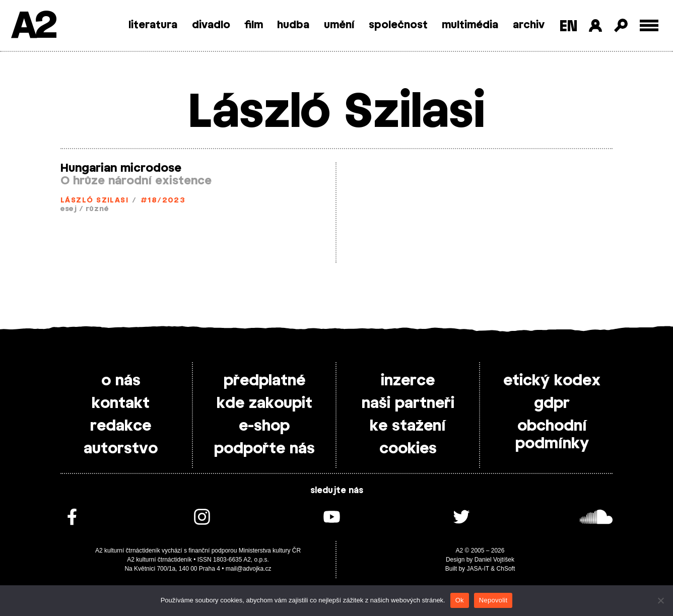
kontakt (121, 403)
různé (97, 209)
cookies (408, 449)
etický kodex (552, 381)
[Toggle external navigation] (649, 25)
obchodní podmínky (552, 435)
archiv (529, 25)
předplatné (264, 381)
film (254, 25)
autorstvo (121, 449)
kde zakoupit (264, 403)
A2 (33, 26)
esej (69, 209)
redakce (121, 426)
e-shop (264, 426)
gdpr (552, 403)
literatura (153, 25)
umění (339, 25)
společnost (398, 25)
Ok (460, 600)
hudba (293, 25)
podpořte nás (264, 449)
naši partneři (408, 403)
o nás (121, 381)
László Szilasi (94, 201)
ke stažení (408, 426)
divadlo (211, 25)
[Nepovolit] (660, 600)
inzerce (408, 381)
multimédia (470, 25)
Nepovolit (493, 600)
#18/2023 (163, 201)
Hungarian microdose (121, 168)
